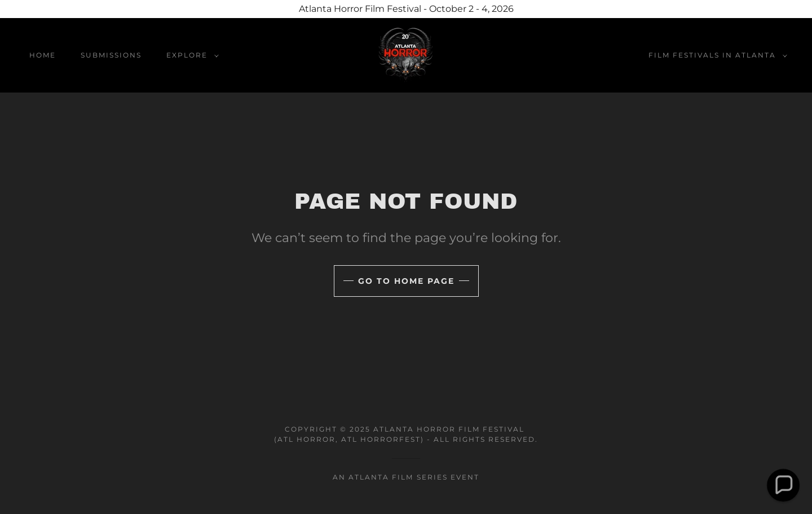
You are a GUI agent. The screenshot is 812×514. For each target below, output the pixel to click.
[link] (406, 54)
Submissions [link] (111, 55)
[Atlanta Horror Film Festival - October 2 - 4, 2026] (406, 9)
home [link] (43, 55)
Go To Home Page (406, 281)
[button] (190, 55)
